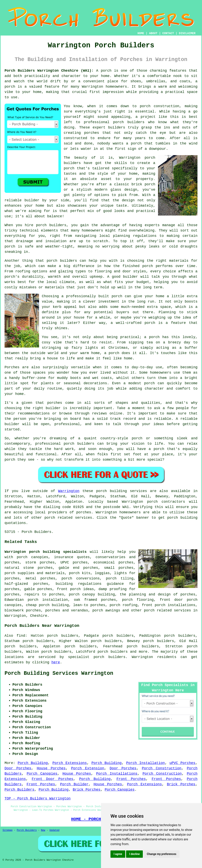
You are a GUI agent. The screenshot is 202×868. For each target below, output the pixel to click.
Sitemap (7, 830)
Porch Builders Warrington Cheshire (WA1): (49, 71)
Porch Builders (19, 790)
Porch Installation (146, 763)
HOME (141, 33)
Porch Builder (74, 784)
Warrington (69, 491)
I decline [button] (134, 854)
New (43, 830)
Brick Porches (181, 784)
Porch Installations (117, 774)
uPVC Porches (182, 763)
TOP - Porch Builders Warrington (38, 799)
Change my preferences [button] (161, 854)
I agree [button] (118, 854)
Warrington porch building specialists (46, 552)
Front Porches (131, 779)
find (21, 636)
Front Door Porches (53, 779)
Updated (54, 830)
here (56, 662)
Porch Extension (88, 768)
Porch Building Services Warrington (59, 673)
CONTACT (168, 33)
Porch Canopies (42, 774)
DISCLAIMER (187, 33)
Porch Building (33, 763)
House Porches (51, 768)
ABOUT (153, 33)
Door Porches (18, 768)
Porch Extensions (70, 763)
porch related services (168, 610)
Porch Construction (162, 768)
